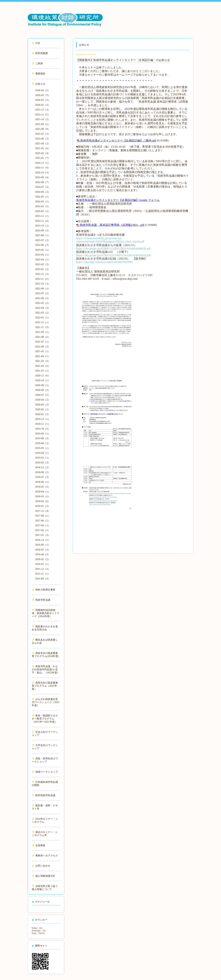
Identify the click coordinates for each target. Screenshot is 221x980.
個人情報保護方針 (44, 876)
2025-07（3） (43, 134)
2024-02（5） (43, 206)
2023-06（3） (43, 245)
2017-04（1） (43, 525)
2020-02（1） (43, 409)
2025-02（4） (43, 153)
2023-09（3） (43, 231)
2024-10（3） (43, 173)
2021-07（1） (43, 342)
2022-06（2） (43, 298)
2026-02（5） (43, 100)
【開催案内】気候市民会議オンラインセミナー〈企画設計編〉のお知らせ (123, 60)
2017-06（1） (43, 521)
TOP (36, 43)
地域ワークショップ (45, 772)
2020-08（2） (43, 390)
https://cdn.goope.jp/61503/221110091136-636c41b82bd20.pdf (113, 255)
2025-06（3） (43, 139)
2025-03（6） (43, 148)
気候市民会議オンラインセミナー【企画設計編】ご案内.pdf (118, 140)
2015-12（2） (43, 569)
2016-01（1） (43, 564)
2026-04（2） (43, 90)
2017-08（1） (43, 516)
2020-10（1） (43, 380)
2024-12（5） (43, 163)
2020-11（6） (43, 376)
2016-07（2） (43, 550)
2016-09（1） (43, 545)
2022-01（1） (43, 318)
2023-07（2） (43, 240)
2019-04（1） (43, 453)
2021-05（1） (43, 351)
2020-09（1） (43, 385)
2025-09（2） (43, 124)
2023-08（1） (43, 235)
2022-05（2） (43, 303)
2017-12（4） (43, 511)
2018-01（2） (43, 506)
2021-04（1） (43, 356)
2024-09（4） (43, 177)
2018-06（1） (43, 482)
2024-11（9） (43, 168)
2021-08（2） (43, 337)
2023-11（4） (43, 221)
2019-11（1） (43, 424)
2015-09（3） (43, 579)
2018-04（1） (43, 492)
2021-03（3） (43, 361)
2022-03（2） (43, 313)
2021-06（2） (43, 347)
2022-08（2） (43, 289)
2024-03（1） (43, 202)
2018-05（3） (43, 487)
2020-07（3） (43, 395)
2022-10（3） (43, 284)
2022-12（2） (43, 274)
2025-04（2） (43, 144)
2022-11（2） (43, 279)
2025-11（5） (43, 115)
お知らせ (39, 84)
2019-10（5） (43, 429)
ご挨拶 (38, 63)
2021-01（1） (43, 371)
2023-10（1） (43, 226)
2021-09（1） (43, 332)
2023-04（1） (43, 255)
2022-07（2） (43, 293)
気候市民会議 (41, 600)
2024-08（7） (43, 182)
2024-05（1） (43, 197)
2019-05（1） (43, 448)
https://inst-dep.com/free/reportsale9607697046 (104, 262)
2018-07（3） (43, 477)
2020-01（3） (43, 414)
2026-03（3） (43, 95)
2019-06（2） (43, 443)
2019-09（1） (43, 434)
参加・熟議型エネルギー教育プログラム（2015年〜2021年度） (45, 719)
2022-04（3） (43, 308)
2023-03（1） (43, 260)
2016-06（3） (43, 554)
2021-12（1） (43, 322)
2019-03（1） (43, 458)
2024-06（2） (43, 192)
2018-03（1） (43, 496)
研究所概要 (40, 53)
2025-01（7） (43, 158)
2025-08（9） (43, 129)
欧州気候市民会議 (44, 795)
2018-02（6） (43, 501)
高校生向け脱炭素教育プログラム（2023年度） (45, 686)
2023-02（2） (43, 264)
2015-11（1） (43, 574)
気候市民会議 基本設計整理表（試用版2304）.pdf (112, 225)
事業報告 (39, 74)
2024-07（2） (43, 187)
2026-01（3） (43, 105)
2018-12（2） (43, 467)
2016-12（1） (43, 540)
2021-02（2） (43, 366)
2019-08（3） (43, 438)
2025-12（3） (43, 110)
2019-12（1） (43, 419)
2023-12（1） (43, 216)
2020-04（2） (43, 400)
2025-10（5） (43, 119)
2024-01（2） (43, 211)
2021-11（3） (43, 327)
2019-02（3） (43, 463)
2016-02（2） (43, 559)
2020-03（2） (43, 405)
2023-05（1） (43, 250)
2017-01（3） (43, 535)
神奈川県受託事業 (44, 590)
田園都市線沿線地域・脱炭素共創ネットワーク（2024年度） (46, 613)
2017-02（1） (43, 530)
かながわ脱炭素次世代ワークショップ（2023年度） (46, 702)
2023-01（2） (43, 269)
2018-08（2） (43, 472)
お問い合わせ (41, 866)
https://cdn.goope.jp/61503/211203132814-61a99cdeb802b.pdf (113, 249)
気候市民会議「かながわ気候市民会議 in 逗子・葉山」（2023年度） (46, 669)
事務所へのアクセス (45, 856)
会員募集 (39, 845)
